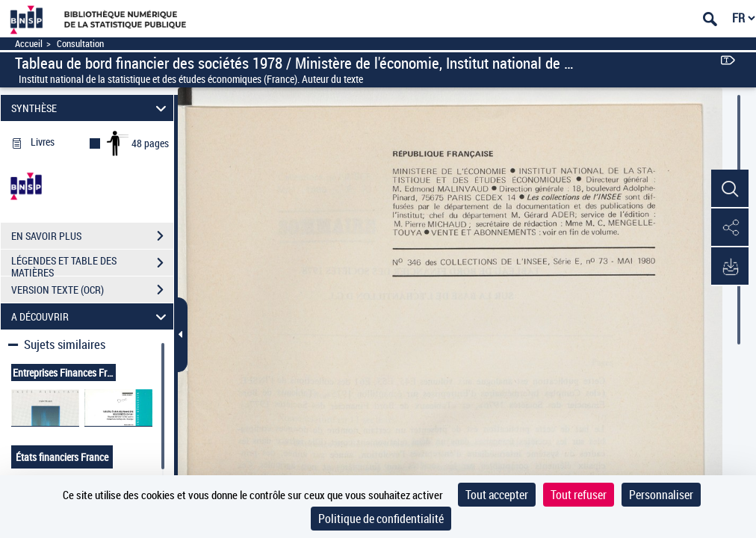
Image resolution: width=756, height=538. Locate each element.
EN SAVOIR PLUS (92, 236)
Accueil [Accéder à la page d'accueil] (29, 44)
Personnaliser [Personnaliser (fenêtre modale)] (661, 495)
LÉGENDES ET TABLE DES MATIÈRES (92, 265)
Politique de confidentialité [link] (381, 519)
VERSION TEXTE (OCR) (92, 290)
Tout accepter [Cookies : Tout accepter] (497, 495)
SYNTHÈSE (91, 108)
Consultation (80, 44)
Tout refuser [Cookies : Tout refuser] (579, 495)
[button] (730, 189)
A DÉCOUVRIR (91, 316)
